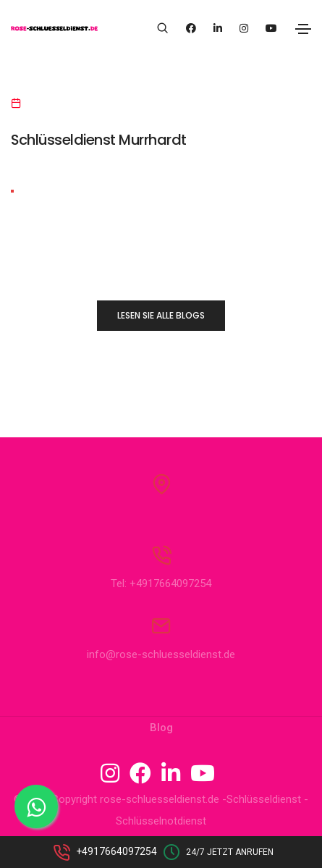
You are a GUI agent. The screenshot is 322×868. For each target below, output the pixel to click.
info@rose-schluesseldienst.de (161, 654)
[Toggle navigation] (303, 29)
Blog (161, 728)
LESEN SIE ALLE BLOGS (161, 315)
